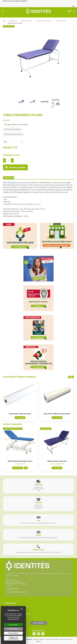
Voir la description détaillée (12, 129)
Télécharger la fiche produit (13, 134)
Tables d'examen (61, 21)
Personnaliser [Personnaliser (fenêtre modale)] (13, 633)
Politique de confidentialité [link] (13, 638)
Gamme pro (13, 21)
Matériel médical (26, 21)
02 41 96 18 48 (13, 589)
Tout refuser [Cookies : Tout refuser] (13, 629)
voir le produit (20, 418)
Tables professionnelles (44, 21)
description (8, 178)
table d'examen (13, 183)
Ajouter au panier (15, 167)
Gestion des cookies (52, 639)
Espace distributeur (38, 623)
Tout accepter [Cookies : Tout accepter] (13, 625)
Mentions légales (39, 639)
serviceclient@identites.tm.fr (17, 592)
